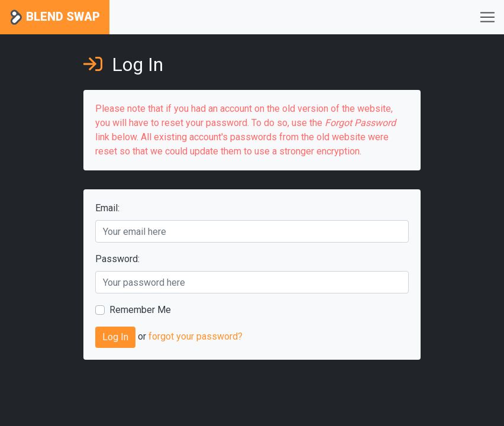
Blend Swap (55, 17)
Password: (117, 259)
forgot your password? (196, 337)
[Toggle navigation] (487, 17)
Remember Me (140, 310)
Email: (107, 208)
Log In (115, 337)
